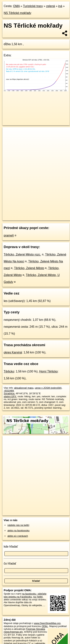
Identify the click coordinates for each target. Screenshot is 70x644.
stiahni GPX (10, 396)
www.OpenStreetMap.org (47, 623)
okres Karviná (13, 352)
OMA (17, 6)
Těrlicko (9, 371)
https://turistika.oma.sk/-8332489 (19, 218)
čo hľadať (10, 564)
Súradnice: (9, 393)
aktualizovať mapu (24, 388)
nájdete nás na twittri (18, 525)
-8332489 (9, 391)
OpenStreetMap (30, 214)
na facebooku (29, 594)
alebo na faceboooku (18, 531)
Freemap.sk (49, 214)
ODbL (45, 626)
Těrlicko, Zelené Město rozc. (22, 254)
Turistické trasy (33, 6)
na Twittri (38, 597)
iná (60, 6)
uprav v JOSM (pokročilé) (48, 388)
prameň (9, 235)
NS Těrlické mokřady (17, 13)
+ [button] (9, 134)
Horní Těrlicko (48, 371)
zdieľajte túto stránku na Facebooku (25, 595)
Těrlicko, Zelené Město (29, 268)
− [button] (9, 139)
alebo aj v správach (18, 536)
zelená (51, 6)
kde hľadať (11, 547)
